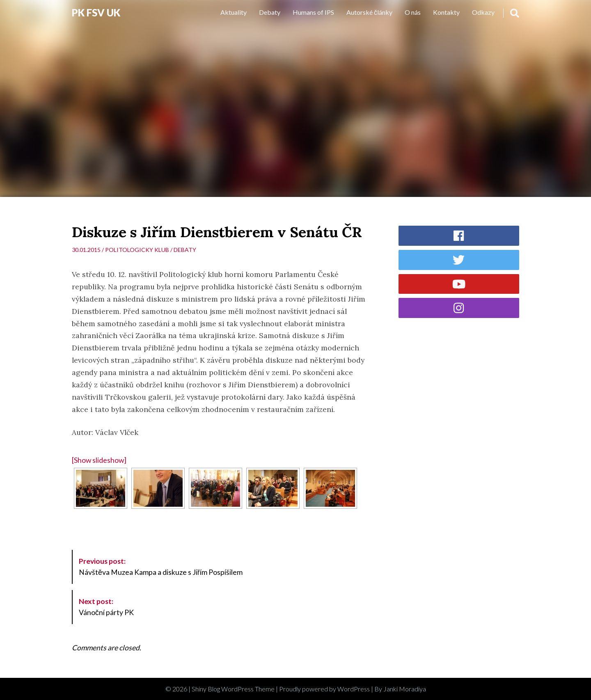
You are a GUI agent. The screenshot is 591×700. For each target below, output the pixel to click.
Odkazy (483, 12)
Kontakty (446, 12)
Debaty (270, 12)
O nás (413, 12)
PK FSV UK (96, 13)
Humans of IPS (313, 12)
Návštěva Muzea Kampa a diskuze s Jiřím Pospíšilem (161, 566)
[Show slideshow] (99, 460)
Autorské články (369, 12)
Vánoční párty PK (106, 607)
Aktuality (234, 12)
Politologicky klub (137, 250)
